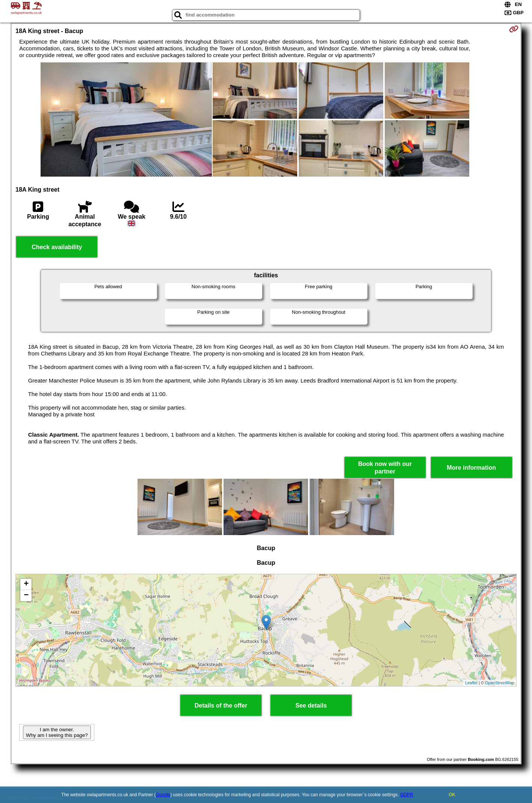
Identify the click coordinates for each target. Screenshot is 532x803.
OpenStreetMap (500, 683)
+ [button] (26, 584)
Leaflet (471, 683)
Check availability (57, 247)
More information (471, 468)
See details (311, 705)
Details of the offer (221, 705)
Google (163, 795)
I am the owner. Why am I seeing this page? (57, 732)
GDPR (407, 795)
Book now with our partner (385, 467)
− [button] (26, 596)
